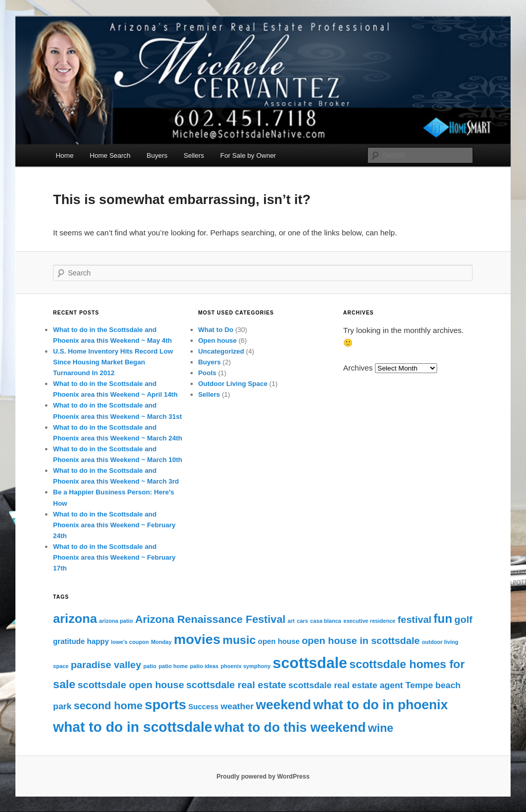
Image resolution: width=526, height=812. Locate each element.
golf (464, 620)
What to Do (216, 330)
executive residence (369, 621)
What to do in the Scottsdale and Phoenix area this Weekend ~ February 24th (114, 525)
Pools (207, 373)
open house (279, 641)
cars (303, 621)
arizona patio (116, 621)
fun (443, 619)
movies (197, 639)
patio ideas (204, 666)
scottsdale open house (131, 685)
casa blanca (326, 621)
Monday (161, 642)
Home (64, 155)
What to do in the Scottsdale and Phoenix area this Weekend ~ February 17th (114, 557)
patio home (173, 666)
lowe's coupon (130, 642)
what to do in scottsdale (133, 727)
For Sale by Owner (248, 155)
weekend (284, 705)
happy (98, 641)
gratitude (69, 641)
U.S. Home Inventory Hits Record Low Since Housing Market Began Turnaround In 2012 (113, 362)
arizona (75, 619)
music (239, 640)
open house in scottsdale (361, 641)
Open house (218, 340)
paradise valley (106, 665)
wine (381, 728)
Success (204, 707)
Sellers (194, 155)
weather (237, 706)
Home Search (110, 155)
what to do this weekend (290, 727)
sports (166, 705)
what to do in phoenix (381, 705)
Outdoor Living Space (233, 384)
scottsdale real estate (236, 685)
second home (108, 705)
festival (415, 620)
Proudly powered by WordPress (263, 777)
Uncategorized (221, 351)
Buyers (157, 155)
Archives (358, 368)
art (291, 621)
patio (150, 666)
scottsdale (310, 663)
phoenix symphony (246, 666)
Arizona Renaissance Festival (210, 619)
